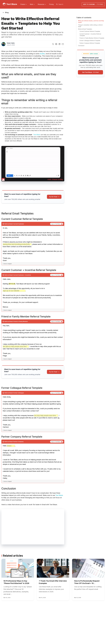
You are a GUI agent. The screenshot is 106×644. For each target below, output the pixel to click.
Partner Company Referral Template (90, 43)
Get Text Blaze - (90, 72)
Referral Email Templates (85, 29)
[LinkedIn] (59, 44)
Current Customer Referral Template (90, 31)
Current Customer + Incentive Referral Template (90, 35)
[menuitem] (24, 4)
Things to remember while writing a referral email (90, 26)
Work (31, 4)
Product (23, 4)
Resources (41, 4)
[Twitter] (53, 44)
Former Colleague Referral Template (90, 41)
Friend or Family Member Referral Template (92, 38)
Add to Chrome (93, 4)
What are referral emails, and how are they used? (91, 22)
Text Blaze (12, 4)
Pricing (51, 4)
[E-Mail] (63, 44)
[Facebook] (56, 44)
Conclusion (81, 46)
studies (42, 54)
